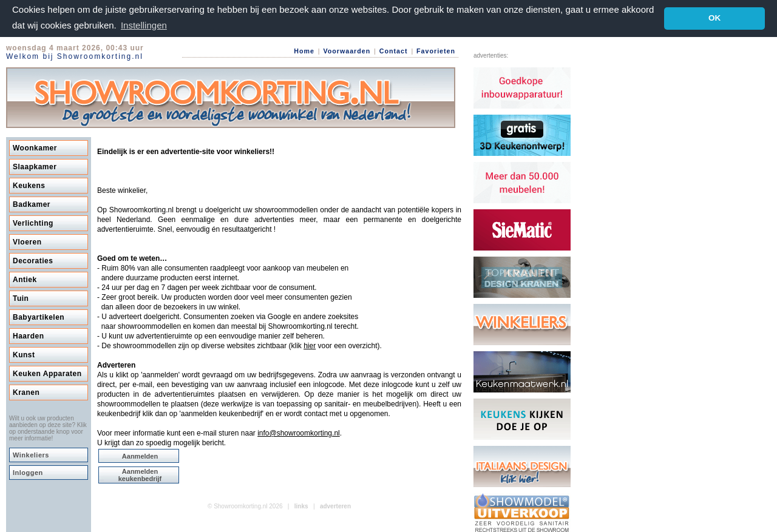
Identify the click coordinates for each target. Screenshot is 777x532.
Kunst (24, 354)
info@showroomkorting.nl (299, 433)
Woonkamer (35, 147)
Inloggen (28, 472)
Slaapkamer (35, 166)
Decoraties (33, 260)
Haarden (29, 335)
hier (310, 345)
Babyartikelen (39, 317)
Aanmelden (140, 456)
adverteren (335, 506)
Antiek (25, 279)
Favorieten (436, 50)
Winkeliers (31, 454)
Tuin (21, 298)
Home (304, 50)
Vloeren (27, 241)
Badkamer (32, 204)
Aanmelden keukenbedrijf (140, 474)
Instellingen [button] (144, 25)
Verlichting (33, 223)
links (301, 506)
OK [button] (714, 18)
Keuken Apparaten (47, 373)
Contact (394, 50)
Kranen (26, 392)
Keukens (29, 185)
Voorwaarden (347, 50)
